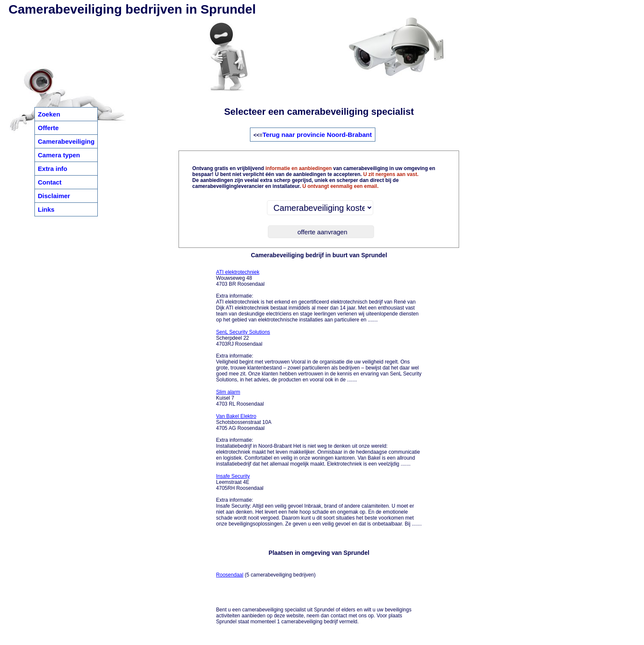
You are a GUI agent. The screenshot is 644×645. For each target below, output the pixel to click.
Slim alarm (228, 392)
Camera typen (59, 155)
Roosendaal (230, 575)
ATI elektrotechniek (238, 272)
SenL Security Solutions (243, 332)
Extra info (52, 169)
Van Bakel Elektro (236, 416)
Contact (50, 182)
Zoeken (49, 114)
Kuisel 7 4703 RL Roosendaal (240, 398)
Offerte (48, 128)
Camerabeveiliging (66, 141)
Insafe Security (233, 476)
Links (46, 209)
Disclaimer (54, 196)
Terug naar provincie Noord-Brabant (317, 135)
